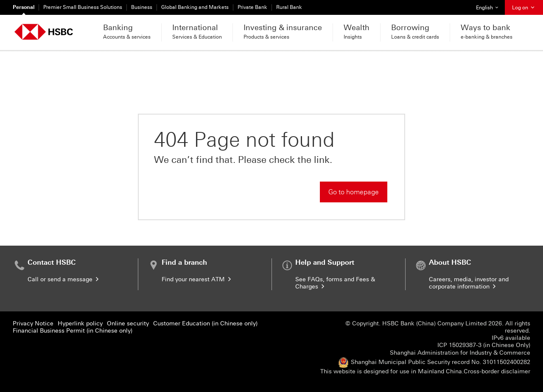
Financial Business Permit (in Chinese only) (73, 331)
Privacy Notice (33, 323)
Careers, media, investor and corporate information (469, 283)
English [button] (490, 5)
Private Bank (252, 7)
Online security (128, 323)
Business (142, 7)
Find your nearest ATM (197, 279)
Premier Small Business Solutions (83, 7)
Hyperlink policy (80, 323)
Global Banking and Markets (195, 7)
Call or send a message (64, 279)
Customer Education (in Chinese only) (205, 323)
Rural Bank (289, 7)
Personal (24, 7)
